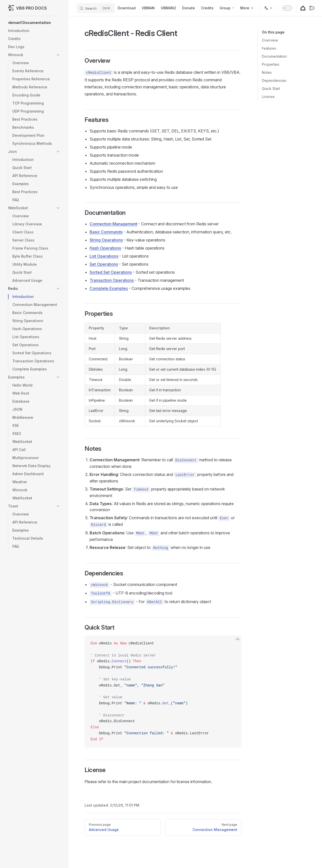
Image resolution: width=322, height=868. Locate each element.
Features (269, 48)
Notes (267, 72)
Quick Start (271, 89)
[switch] (287, 8)
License (268, 97)
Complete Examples (109, 288)
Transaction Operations (112, 280)
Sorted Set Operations (111, 272)
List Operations (104, 256)
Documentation (274, 56)
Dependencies (274, 80)
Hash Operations (105, 248)
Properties (271, 64)
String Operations (106, 240)
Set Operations (104, 264)
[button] (34, 23)
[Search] (96, 8)
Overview (270, 40)
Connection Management (113, 224)
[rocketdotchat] (312, 8)
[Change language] (268, 8)
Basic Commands (106, 232)
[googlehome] (303, 8)
